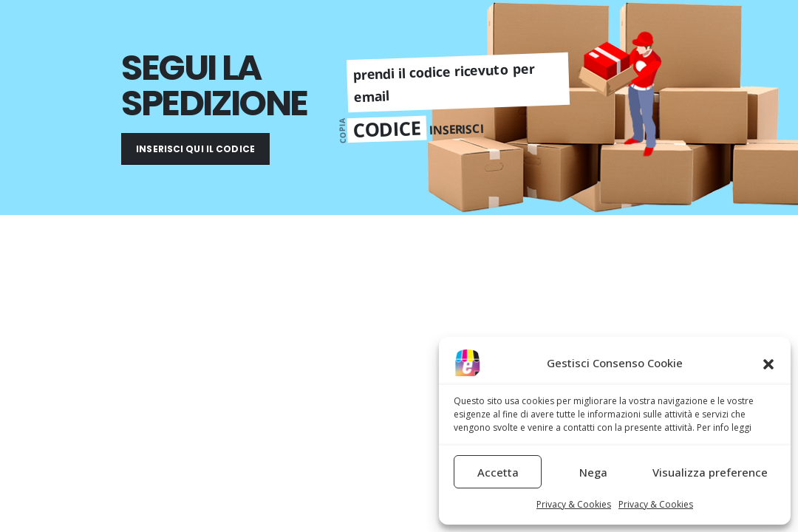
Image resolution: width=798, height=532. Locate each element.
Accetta (498, 472)
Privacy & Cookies (574, 504)
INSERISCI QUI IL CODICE (195, 149)
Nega (593, 472)
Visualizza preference (710, 472)
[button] (768, 363)
